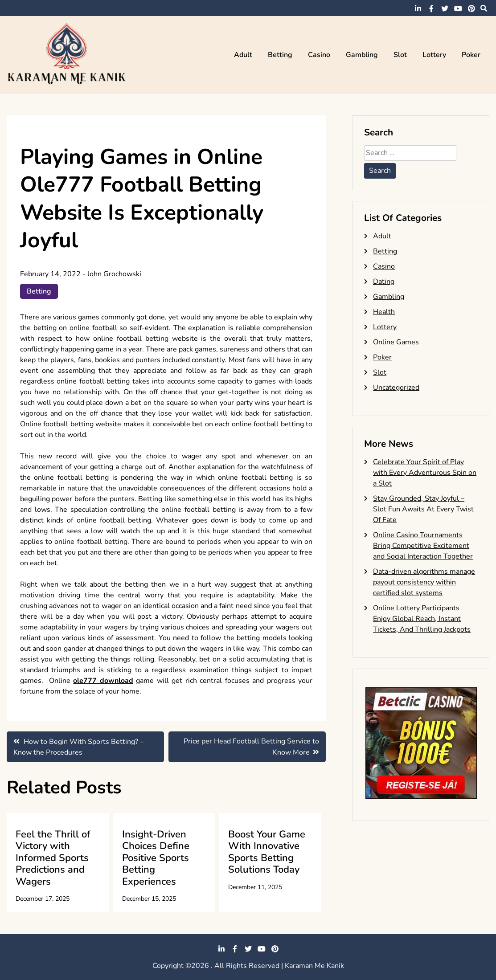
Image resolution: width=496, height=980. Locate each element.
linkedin (418, 8)
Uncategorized (396, 388)
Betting (280, 55)
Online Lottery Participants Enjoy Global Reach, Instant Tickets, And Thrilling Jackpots (422, 619)
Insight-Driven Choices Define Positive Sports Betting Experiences (156, 858)
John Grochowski (114, 274)
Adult (243, 55)
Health (384, 312)
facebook (431, 8)
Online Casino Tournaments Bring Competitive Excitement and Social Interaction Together (423, 546)
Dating (384, 282)
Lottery (434, 55)
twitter (445, 8)
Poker (471, 55)
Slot (400, 55)
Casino (319, 55)
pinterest (471, 8)
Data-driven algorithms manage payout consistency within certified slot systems (424, 582)
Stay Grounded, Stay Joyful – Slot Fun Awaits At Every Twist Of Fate (423, 509)
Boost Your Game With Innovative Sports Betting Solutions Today (267, 852)
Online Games (396, 342)
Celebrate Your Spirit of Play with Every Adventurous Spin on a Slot (425, 473)
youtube (458, 8)
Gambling (362, 55)
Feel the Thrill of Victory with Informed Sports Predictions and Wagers (53, 858)
